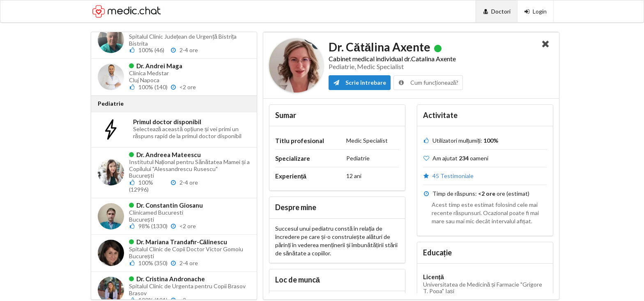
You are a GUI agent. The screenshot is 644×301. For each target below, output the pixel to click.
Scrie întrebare (360, 82)
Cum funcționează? (428, 82)
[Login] (535, 11)
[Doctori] (496, 11)
